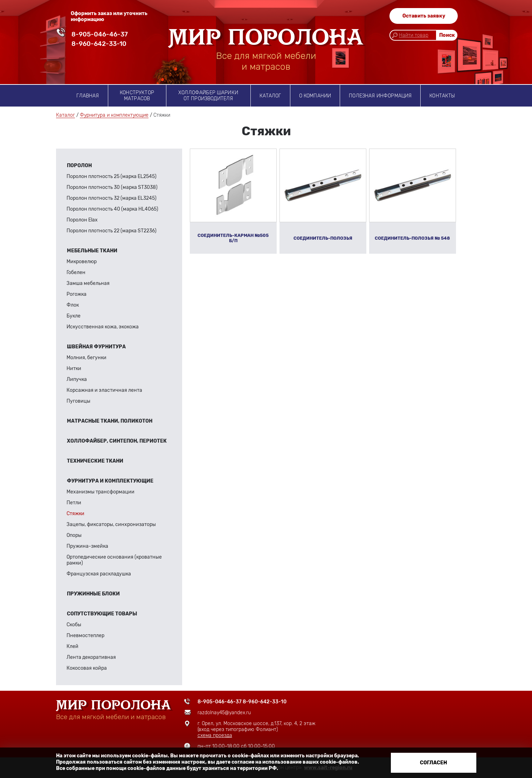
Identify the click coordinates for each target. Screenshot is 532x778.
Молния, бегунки (87, 358)
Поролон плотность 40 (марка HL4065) (112, 209)
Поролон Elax (82, 220)
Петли (74, 503)
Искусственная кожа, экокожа (103, 327)
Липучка (77, 379)
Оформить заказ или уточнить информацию (109, 16)
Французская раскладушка (99, 574)
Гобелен (76, 272)
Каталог (270, 96)
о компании (315, 96)
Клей (72, 646)
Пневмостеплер (85, 636)
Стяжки (75, 514)
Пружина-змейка (87, 546)
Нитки (74, 368)
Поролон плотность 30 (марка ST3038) (112, 187)
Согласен (433, 763)
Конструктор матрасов (137, 96)
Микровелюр (82, 262)
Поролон (79, 166)
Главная (88, 96)
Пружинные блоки (93, 594)
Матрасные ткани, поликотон (110, 421)
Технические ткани (95, 461)
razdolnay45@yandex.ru (224, 713)
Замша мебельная (88, 283)
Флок (73, 305)
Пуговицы (78, 401)
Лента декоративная (91, 657)
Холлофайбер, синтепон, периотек (117, 441)
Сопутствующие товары (102, 614)
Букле (74, 316)
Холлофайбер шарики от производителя (208, 96)
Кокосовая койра (87, 668)
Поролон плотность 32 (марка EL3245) (112, 198)
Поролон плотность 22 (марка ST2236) (112, 231)
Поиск (447, 35)
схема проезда (215, 735)
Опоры (74, 535)
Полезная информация (380, 96)
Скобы (74, 625)
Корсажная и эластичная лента (104, 390)
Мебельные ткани (92, 251)
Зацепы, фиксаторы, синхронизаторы (111, 524)
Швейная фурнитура (96, 347)
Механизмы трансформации (101, 492)
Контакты (442, 96)
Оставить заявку (424, 16)
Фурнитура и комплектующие (114, 115)
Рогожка (77, 294)
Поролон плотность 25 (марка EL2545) (112, 176)
